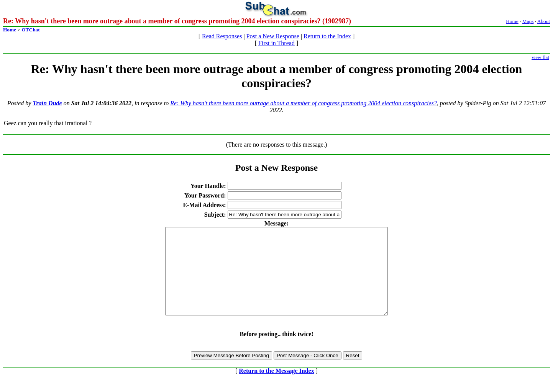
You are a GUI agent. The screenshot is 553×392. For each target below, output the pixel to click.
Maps (528, 21)
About (544, 21)
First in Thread (276, 43)
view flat (540, 57)
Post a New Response (273, 36)
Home (512, 21)
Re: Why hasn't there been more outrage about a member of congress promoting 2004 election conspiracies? (304, 103)
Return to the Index (327, 36)
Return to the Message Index (276, 388)
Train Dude (47, 103)
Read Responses (222, 36)
